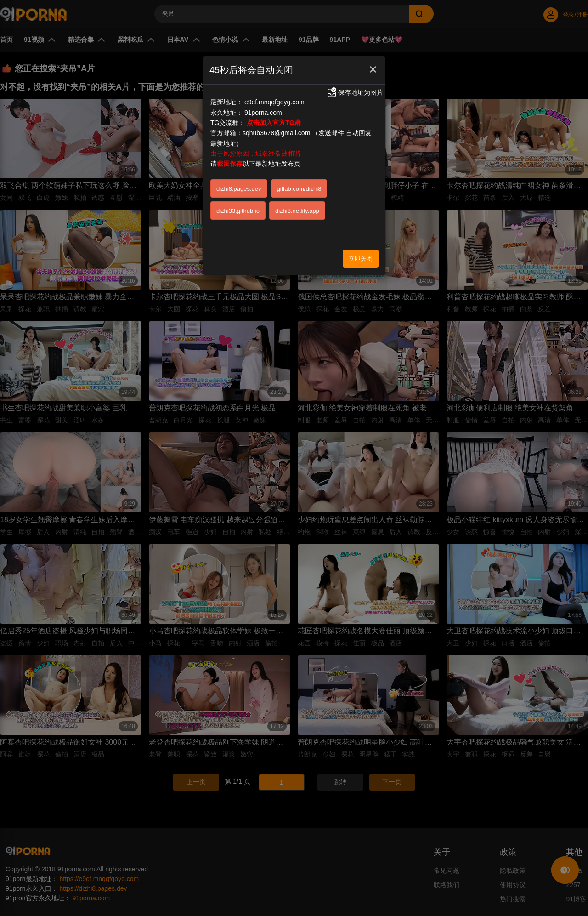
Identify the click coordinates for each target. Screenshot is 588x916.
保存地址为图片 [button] (355, 92)
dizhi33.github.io (238, 211)
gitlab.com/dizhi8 (299, 189)
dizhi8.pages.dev (239, 189)
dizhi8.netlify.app (297, 211)
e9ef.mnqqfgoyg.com (274, 102)
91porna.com (263, 113)
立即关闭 (361, 259)
